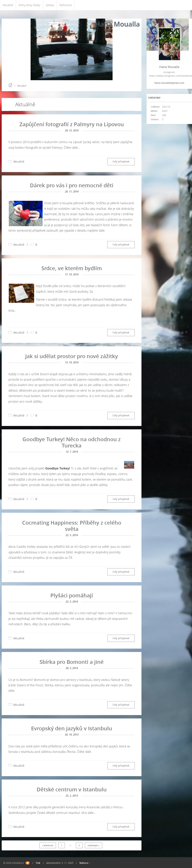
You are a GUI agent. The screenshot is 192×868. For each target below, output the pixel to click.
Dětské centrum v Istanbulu (72, 789)
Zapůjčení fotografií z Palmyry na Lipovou (72, 124)
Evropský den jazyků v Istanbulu (72, 728)
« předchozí (48, 845)
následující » (94, 845)
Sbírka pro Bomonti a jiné (72, 662)
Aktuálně (8, 5)
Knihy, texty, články (29, 5)
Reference (66, 5)
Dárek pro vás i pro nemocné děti (72, 185)
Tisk (38, 863)
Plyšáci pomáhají (72, 595)
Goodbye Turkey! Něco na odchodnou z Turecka (72, 442)
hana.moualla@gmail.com (169, 83)
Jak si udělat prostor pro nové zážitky (72, 356)
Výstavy (50, 5)
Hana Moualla (117, 24)
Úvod (10, 85)
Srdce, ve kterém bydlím (72, 268)
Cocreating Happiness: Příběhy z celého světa (72, 526)
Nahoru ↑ (85, 863)
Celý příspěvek (121, 161)
